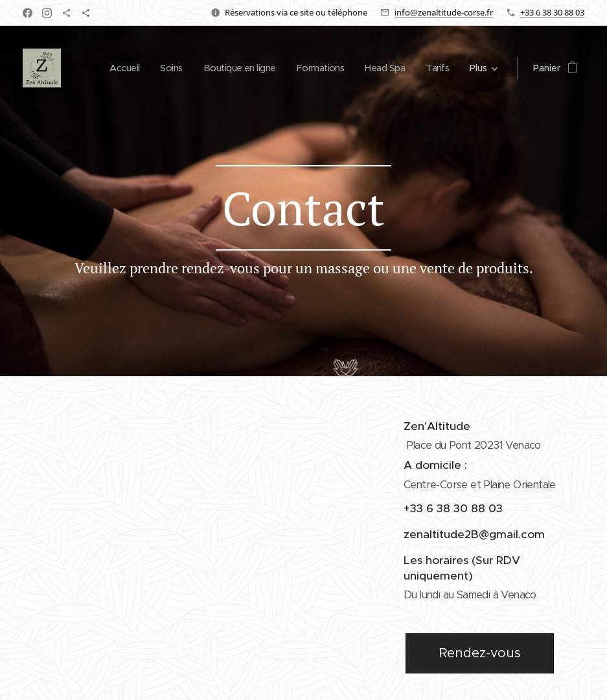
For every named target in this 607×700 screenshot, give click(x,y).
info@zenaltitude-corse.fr (444, 12)
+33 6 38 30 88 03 (552, 12)
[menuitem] (111, 68)
